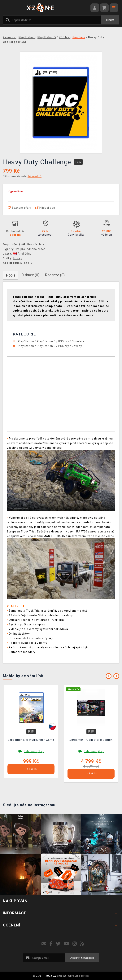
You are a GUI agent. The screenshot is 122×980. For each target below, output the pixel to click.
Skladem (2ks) (94, 751)
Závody (77, 346)
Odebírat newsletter (82, 958)
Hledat (110, 20)
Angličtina (22, 254)
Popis (11, 275)
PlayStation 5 (46, 341)
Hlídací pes (45, 208)
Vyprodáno (15, 191)
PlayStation (26, 341)
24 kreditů (35, 176)
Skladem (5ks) (34, 751)
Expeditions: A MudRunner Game (31, 740)
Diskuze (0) (30, 275)
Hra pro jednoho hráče (30, 249)
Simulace (78, 341)
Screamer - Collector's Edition (91, 740)
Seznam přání (19, 208)
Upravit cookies (79, 976)
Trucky (17, 258)
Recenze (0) (55, 275)
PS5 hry (64, 341)
